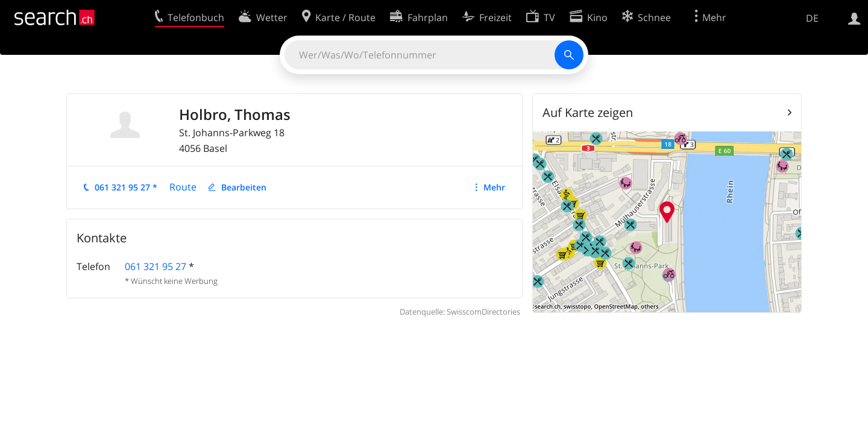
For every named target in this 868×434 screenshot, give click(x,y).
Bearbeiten (244, 187)
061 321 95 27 (156, 266)
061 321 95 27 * (126, 187)
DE (812, 18)
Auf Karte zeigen (588, 112)
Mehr (494, 187)
